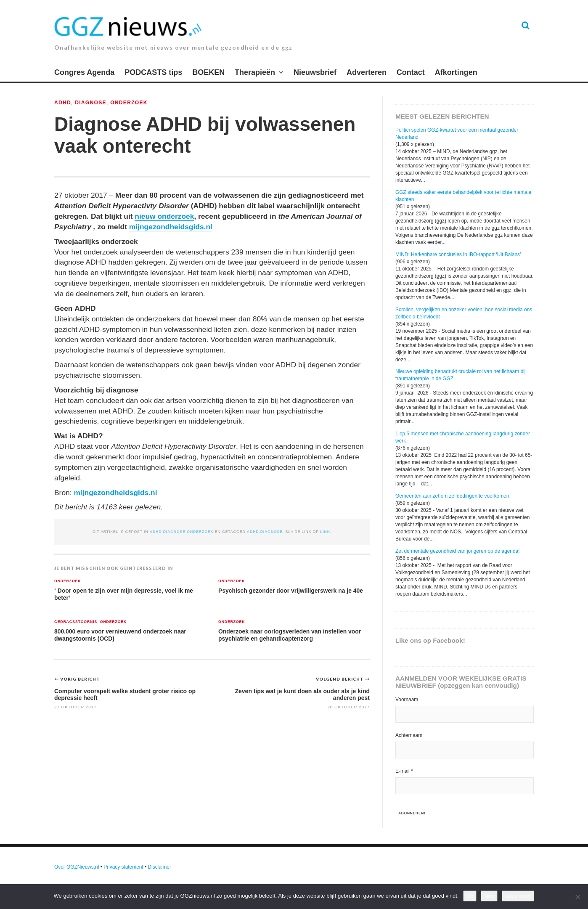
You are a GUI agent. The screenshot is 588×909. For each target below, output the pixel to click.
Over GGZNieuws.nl (77, 867)
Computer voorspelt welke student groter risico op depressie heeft (125, 694)
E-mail (404, 771)
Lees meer (518, 896)
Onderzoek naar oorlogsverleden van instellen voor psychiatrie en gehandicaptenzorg (290, 635)
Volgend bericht (340, 679)
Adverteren (367, 72)
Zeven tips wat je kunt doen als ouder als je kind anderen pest (302, 694)
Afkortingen (456, 72)
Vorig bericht (80, 679)
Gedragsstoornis (76, 622)
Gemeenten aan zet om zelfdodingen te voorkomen (452, 496)
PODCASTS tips (153, 72)
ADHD (63, 103)
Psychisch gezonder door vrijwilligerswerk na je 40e (291, 591)
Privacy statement (123, 867)
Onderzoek (129, 103)
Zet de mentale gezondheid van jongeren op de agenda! (458, 551)
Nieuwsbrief (315, 72)
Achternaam (409, 735)
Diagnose (91, 103)
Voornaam (407, 700)
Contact (411, 72)
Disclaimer (159, 867)
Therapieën (255, 72)
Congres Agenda (84, 72)
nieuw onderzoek (164, 216)
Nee (489, 896)
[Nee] (577, 897)
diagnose (271, 532)
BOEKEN (208, 72)
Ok (470, 896)
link (325, 532)
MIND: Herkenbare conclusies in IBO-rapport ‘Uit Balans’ (458, 254)
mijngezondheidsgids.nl (171, 227)
